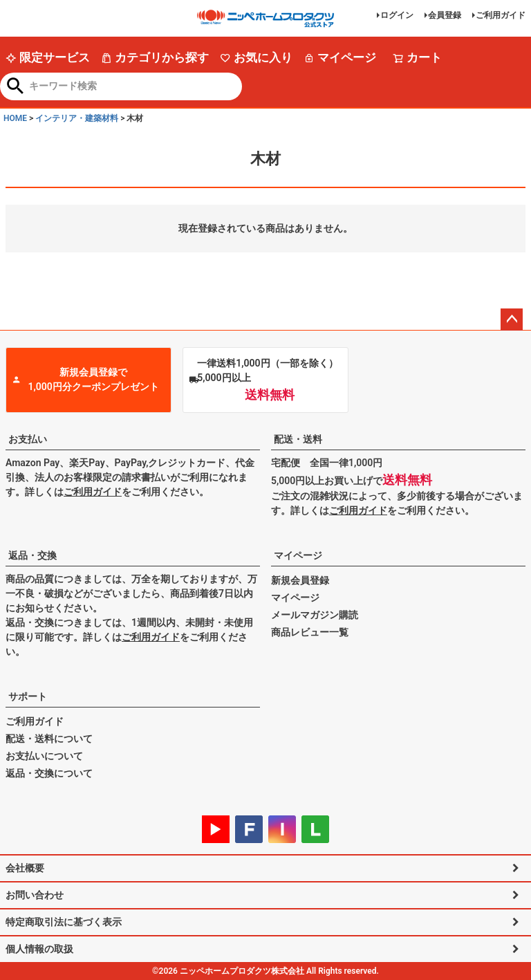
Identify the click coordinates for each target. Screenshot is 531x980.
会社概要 (25, 868)
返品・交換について (49, 773)
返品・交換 (32, 555)
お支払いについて (44, 756)
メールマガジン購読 (315, 615)
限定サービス (48, 57)
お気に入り (256, 57)
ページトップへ (512, 320)
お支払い (28, 439)
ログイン (397, 15)
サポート (28, 696)
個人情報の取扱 (39, 949)
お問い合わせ (35, 895)
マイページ (340, 57)
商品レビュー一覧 (310, 632)
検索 (16, 87)
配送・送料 (298, 439)
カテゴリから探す (155, 57)
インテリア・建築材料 (77, 118)
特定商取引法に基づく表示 (64, 922)
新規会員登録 (300, 580)
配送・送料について (49, 739)
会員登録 (445, 15)
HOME (15, 118)
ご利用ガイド (501, 15)
